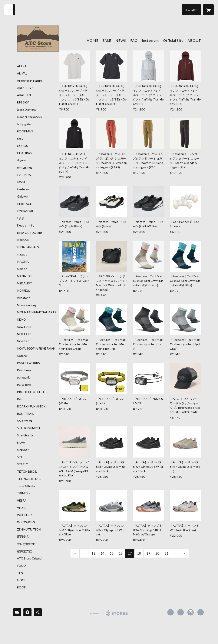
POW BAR (24, 385)
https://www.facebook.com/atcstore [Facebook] (171, 612)
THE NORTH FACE (30, 479)
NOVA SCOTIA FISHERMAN (36, 349)
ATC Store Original (30, 558)
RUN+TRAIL (25, 414)
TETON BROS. (27, 472)
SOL (20, 457)
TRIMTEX (24, 493)
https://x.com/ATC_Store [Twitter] (181, 612)
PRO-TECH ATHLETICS (33, 392)
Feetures (23, 189)
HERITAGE (24, 204)
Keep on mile (26, 225)
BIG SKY (23, 102)
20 (157, 553)
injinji (20, 218)
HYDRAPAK (25, 211)
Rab (20, 399)
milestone (24, 298)
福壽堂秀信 (24, 551)
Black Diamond (27, 110)
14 (102, 553)
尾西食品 (23, 537)
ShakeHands (25, 435)
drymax (22, 160)
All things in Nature (30, 81)
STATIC (22, 464)
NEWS (121, 40)
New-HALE (24, 327)
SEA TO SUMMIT (29, 428)
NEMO (22, 320)
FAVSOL (23, 182)
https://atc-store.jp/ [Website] (201, 612)
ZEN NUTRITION (29, 529)
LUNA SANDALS (28, 247)
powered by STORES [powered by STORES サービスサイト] (109, 616)
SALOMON (24, 421)
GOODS (23, 580)
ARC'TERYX (25, 88)
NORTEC (23, 341)
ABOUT (194, 40)
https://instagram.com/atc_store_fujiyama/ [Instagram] (191, 612)
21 (166, 553)
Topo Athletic (26, 486)
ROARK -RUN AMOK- (32, 406)
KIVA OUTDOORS (30, 233)
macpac (22, 254)
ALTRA (22, 66)
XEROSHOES (26, 522)
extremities (25, 168)
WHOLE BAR (26, 515)
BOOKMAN (25, 131)
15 (112, 553)
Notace (22, 356)
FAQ (134, 40)
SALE (107, 40)
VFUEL (22, 508)
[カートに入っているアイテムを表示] (208, 10)
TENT (21, 573)
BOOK (22, 587)
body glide (24, 124)
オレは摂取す (26, 544)
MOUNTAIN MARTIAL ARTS (37, 312)
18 (139, 553)
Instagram (150, 40)
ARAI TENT (25, 95)
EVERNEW (24, 175)
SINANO (23, 450)
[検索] (10, 10)
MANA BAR (25, 276)
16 (121, 553)
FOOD (21, 566)
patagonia (24, 377)
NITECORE (25, 334)
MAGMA (23, 262)
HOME (93, 40)
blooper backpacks (29, 117)
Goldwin (23, 196)
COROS (22, 146)
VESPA (22, 501)
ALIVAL (22, 73)
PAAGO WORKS (28, 363)
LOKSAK (23, 240)
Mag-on (22, 269)
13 (93, 553)
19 (148, 553)
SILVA (21, 443)
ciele (20, 139)
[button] (191, 10)
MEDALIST (24, 283)
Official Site (173, 40)
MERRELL (23, 291)
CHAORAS (24, 153)
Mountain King (27, 305)
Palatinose (24, 370)
